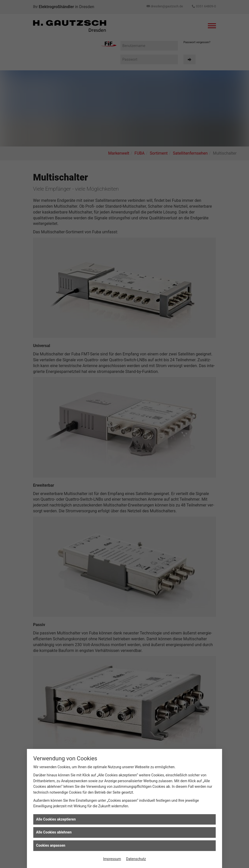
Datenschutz (136, 859)
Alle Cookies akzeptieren (56, 819)
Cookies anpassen (51, 845)
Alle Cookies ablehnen (54, 832)
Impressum (112, 859)
